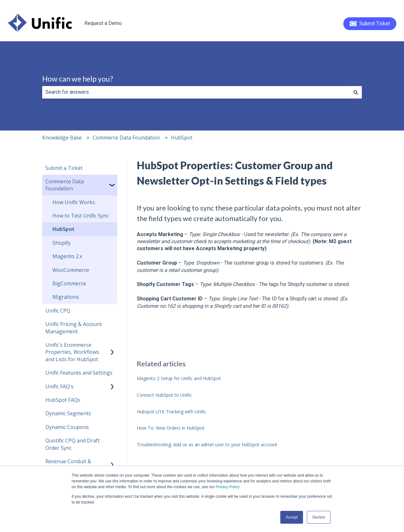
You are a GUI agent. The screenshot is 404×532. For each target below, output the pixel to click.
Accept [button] (292, 517)
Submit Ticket (370, 24)
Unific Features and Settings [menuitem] (79, 373)
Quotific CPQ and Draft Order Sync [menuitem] (73, 444)
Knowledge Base (62, 138)
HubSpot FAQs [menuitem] (63, 400)
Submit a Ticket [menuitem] (64, 168)
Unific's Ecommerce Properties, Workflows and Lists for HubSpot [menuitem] (72, 352)
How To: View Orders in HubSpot (171, 428)
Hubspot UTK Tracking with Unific (171, 412)
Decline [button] (319, 517)
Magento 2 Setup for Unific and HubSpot (179, 378)
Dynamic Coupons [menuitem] (67, 427)
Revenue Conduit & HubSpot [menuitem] (68, 465)
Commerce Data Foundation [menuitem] (65, 185)
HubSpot (182, 138)
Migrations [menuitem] (66, 297)
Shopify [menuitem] (62, 243)
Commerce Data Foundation (126, 138)
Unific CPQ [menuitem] (58, 311)
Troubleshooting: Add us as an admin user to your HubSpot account (207, 445)
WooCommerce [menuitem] (71, 270)
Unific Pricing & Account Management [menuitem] (74, 328)
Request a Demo (103, 23)
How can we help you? (78, 79)
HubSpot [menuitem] (63, 229)
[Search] (356, 92)
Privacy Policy (228, 487)
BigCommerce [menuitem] (69, 283)
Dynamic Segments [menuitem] (68, 413)
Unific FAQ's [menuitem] (59, 386)
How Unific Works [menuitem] (74, 202)
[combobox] (196, 92)
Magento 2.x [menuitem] (67, 256)
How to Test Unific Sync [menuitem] (81, 216)
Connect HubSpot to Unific (164, 395)
